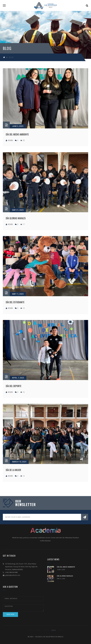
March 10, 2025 (19, 462)
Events (46, 630)
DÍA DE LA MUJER (13, 470)
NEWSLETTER (25, 505)
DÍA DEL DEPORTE (14, 386)
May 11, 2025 (18, 294)
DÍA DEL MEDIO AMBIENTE (17, 134)
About (61, 630)
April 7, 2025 (18, 378)
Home (30, 630)
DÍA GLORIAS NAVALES (16, 218)
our (18, 501)
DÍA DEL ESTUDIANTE (15, 302)
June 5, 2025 (18, 126)
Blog (54, 630)
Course (38, 630)
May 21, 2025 (18, 210)
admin (10, 140)
